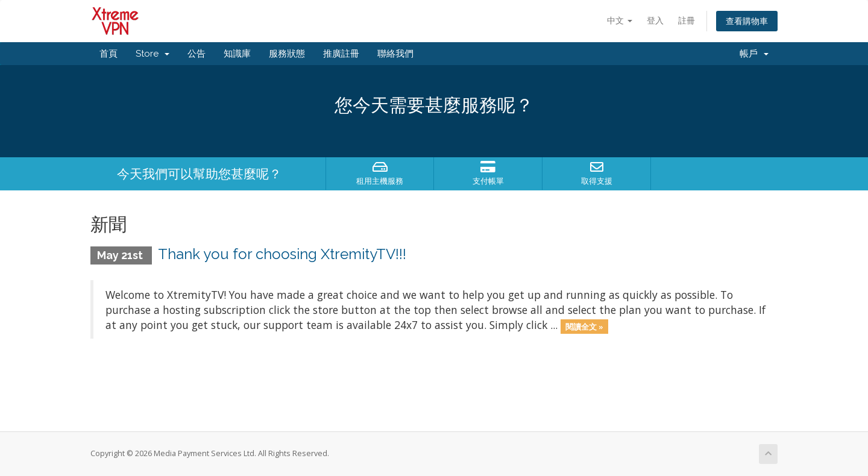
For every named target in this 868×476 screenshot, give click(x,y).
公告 (197, 54)
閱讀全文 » (584, 326)
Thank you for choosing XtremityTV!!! (282, 254)
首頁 (108, 54)
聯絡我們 (395, 54)
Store (153, 54)
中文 (620, 20)
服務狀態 (287, 54)
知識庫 (237, 54)
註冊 (687, 20)
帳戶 (754, 54)
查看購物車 (747, 21)
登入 (655, 20)
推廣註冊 (341, 54)
